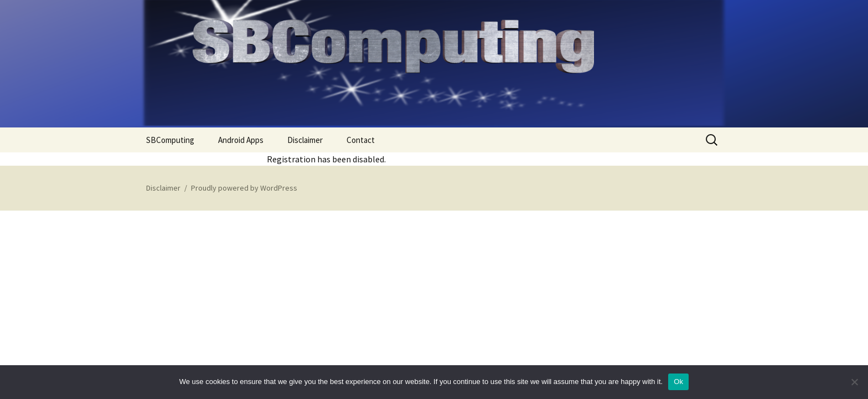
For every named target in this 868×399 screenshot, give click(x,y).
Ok (678, 382)
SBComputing (170, 140)
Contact (361, 140)
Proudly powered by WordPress (244, 188)
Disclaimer (305, 140)
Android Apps (241, 140)
